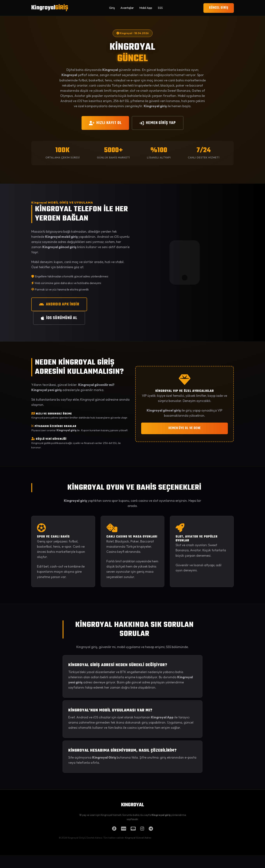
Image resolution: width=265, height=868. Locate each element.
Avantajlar (127, 8)
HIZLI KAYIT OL (105, 123)
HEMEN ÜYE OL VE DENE (185, 428)
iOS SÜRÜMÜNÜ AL (59, 318)
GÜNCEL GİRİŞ (219, 8)
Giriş (112, 8)
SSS (160, 8)
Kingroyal (50, 8)
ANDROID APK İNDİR (59, 304)
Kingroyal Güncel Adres (138, 838)
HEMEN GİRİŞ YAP (158, 123)
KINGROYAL (132, 805)
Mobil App (146, 8)
